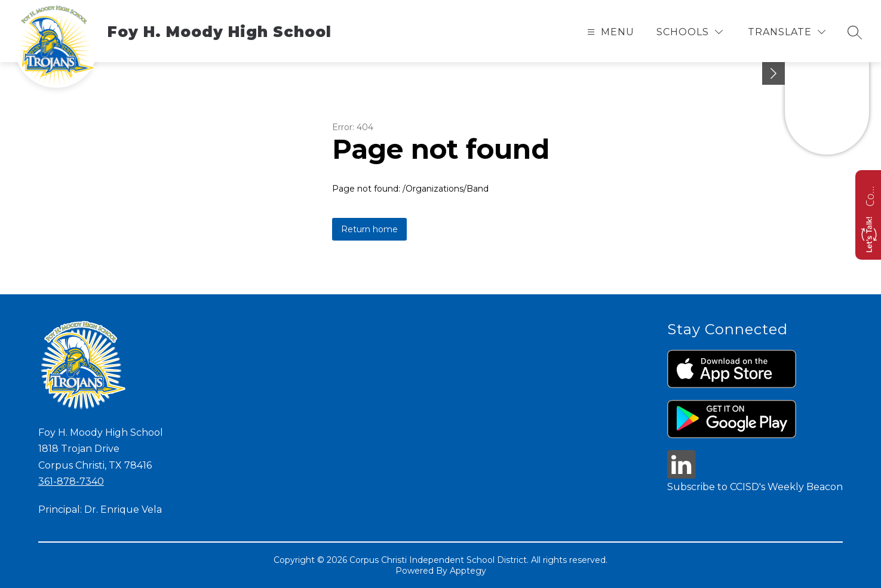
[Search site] (855, 32)
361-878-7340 (71, 481)
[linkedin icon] (682, 475)
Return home (369, 229)
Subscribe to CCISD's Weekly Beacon (755, 487)
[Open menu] (609, 32)
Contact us (870, 195)
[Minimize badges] (773, 73)
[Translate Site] (787, 32)
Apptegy (468, 571)
